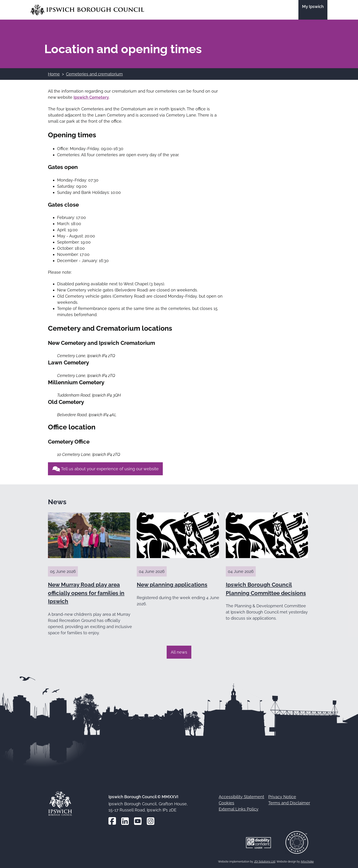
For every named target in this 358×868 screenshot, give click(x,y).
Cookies (226, 803)
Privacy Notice (282, 797)
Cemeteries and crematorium (94, 74)
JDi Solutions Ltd (265, 862)
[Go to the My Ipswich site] (313, 10)
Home (54, 74)
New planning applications (172, 585)
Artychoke (307, 862)
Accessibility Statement (241, 797)
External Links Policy (239, 809)
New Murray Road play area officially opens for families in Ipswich (86, 593)
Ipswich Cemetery (91, 97)
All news (179, 652)
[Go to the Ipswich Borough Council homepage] (87, 10)
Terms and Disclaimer (289, 803)
